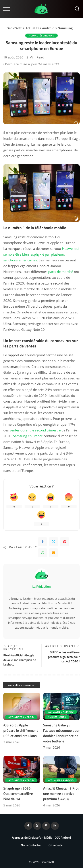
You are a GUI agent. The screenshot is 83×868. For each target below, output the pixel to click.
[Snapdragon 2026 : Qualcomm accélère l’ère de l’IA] (22, 770)
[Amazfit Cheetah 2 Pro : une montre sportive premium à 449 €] (62, 770)
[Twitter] (54, 542)
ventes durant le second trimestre (35, 430)
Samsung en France (28, 436)
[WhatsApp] (42, 553)
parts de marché (61, 272)
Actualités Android (40, 28)
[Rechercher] (77, 9)
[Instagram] (46, 826)
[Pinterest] (65, 542)
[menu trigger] (9, 9)
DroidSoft (14, 28)
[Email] (54, 553)
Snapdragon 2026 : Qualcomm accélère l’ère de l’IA (18, 794)
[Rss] (55, 826)
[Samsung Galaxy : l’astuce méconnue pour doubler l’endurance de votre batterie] (62, 706)
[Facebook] (42, 542)
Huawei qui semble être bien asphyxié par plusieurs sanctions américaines (41, 254)
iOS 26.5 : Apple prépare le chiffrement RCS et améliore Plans (21, 730)
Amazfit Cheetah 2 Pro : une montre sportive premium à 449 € (61, 794)
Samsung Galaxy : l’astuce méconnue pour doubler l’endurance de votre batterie (61, 733)
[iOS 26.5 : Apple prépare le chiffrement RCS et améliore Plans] (22, 706)
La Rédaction (41, 586)
